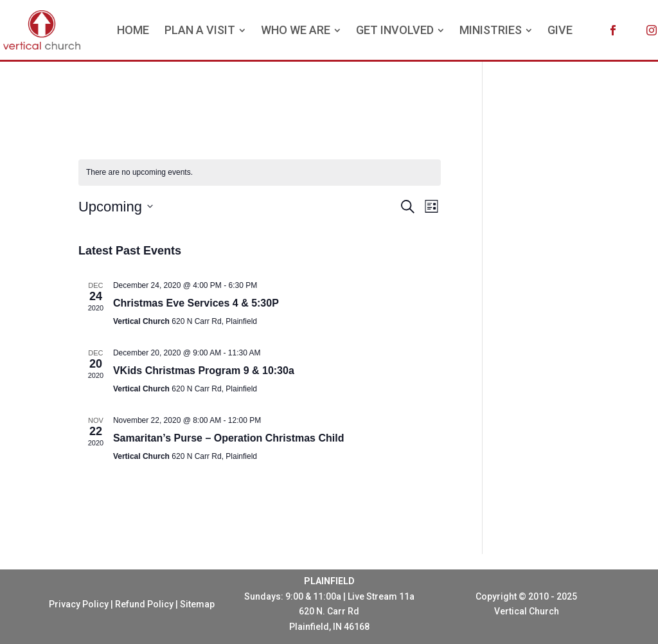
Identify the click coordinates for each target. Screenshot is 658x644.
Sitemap (197, 604)
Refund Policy (144, 604)
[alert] (260, 173)
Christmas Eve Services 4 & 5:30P (196, 303)
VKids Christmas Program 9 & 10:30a (204, 371)
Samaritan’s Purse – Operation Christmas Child (229, 438)
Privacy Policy (79, 604)
